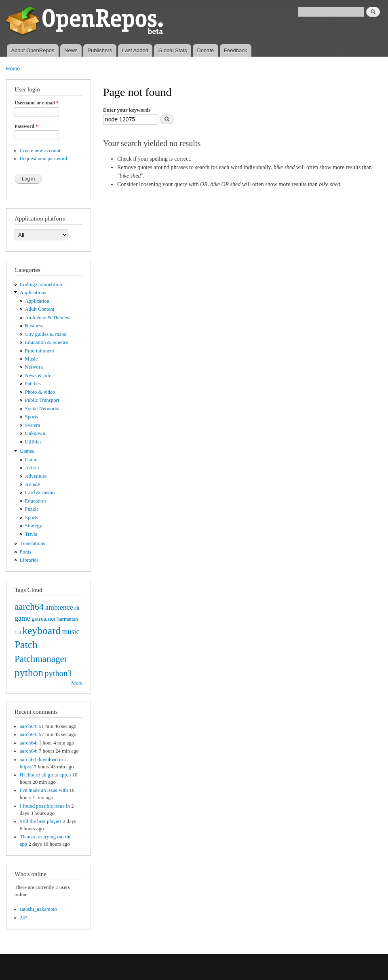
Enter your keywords (127, 110)
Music (32, 359)
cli (77, 608)
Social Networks (42, 409)
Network (34, 367)
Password (26, 126)
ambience (59, 607)
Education (36, 501)
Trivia (31, 534)
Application (37, 301)
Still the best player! (41, 821)
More (77, 683)
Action (32, 468)
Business (34, 326)
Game (31, 460)
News (71, 50)
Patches (33, 384)
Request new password (43, 159)
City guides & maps (46, 334)
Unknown (35, 433)
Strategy (34, 526)
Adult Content (40, 309)
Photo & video (40, 392)
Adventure (36, 476)
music (71, 632)
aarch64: (29, 726)
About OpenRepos (33, 50)
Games (27, 451)
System (33, 425)
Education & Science (47, 342)
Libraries (29, 560)
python (29, 673)
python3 (58, 673)
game (22, 618)
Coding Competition (41, 284)
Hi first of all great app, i (45, 775)
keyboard (41, 631)
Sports (32, 417)
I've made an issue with (44, 790)
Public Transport (42, 400)
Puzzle (32, 509)
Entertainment (40, 351)
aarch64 (29, 607)
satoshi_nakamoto (38, 909)
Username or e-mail (37, 103)
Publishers (100, 50)
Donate (205, 50)
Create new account (40, 151)
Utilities (33, 442)
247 (24, 918)
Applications (33, 293)
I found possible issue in (45, 806)
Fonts (25, 552)
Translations (33, 543)
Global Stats (173, 50)
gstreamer (44, 618)
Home (13, 69)
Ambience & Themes (47, 318)
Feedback (235, 50)
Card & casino (40, 492)
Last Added (135, 50)
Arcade (33, 484)
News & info (38, 375)
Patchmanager (41, 659)
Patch (26, 645)
